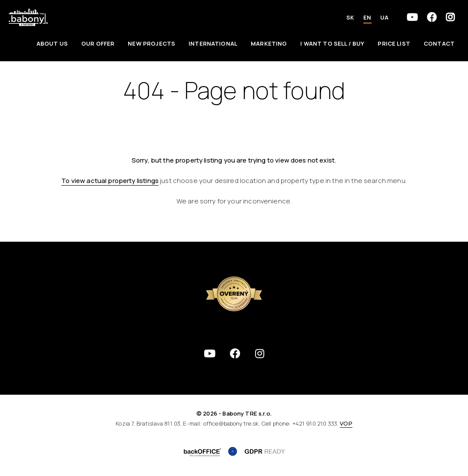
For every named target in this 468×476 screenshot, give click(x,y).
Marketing (269, 43)
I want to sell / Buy (332, 43)
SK (350, 17)
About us (52, 43)
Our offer (98, 43)
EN (367, 17)
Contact (439, 43)
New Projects (151, 43)
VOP (346, 423)
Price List (394, 43)
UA (384, 17)
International (213, 43)
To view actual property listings (110, 181)
